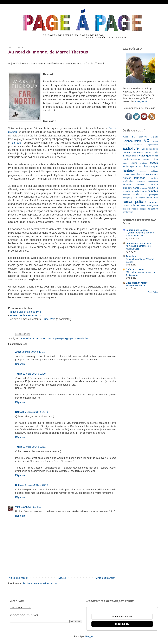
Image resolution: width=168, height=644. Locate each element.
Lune (46, 319)
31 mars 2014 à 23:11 (34, 447)
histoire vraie (129, 175)
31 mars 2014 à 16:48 (37, 412)
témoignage (152, 205)
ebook (154, 163)
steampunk (127, 205)
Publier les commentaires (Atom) (40, 583)
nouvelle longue (139, 191)
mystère (144, 188)
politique (126, 198)
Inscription (122, 624)
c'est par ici (141, 101)
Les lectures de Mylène (139, 243)
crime (155, 159)
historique (143, 174)
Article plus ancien (106, 578)
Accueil (62, 578)
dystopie (144, 163)
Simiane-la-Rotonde (136, 285)
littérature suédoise (134, 185)
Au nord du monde (30, 338)
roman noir (152, 198)
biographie (149, 152)
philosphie (154, 195)
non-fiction (153, 188)
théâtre (143, 205)
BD (134, 137)
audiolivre (131, 148)
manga (136, 188)
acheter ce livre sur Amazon (26, 315)
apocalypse (153, 145)
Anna (18, 352)
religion (142, 198)
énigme (143, 209)
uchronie (126, 209)
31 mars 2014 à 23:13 (37, 485)
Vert (52, 319)
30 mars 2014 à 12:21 (33, 352)
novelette (127, 195)
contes (146, 159)
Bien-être (143, 137)
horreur (154, 175)
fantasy (129, 170)
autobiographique (150, 149)
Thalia (19, 374)
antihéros (138, 145)
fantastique (151, 166)
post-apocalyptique (64, 338)
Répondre (20, 364)
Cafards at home (135, 269)
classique (145, 156)
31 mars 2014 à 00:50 (34, 374)
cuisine (126, 163)
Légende (154, 137)
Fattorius (131, 256)
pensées (144, 195)
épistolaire (153, 209)
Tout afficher (153, 292)
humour (127, 178)
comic (155, 156)
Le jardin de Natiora (137, 230)
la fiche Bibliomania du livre (25, 312)
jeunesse (140, 178)
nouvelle (127, 191)
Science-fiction (81, 338)
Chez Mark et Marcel (137, 283)
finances (143, 171)
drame (134, 163)
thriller (136, 205)
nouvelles (153, 191)
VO (147, 141)
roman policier (135, 202)
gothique (154, 171)
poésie (134, 198)
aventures (138, 152)
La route (17, 143)
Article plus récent (18, 578)
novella (135, 194)
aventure (127, 152)
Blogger (89, 636)
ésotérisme (128, 212)
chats (128, 156)
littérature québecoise (147, 181)
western (135, 209)
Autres (125, 137)
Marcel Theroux (47, 338)
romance (153, 202)
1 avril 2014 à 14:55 (31, 507)
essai (139, 166)
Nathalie (20, 412)
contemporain (131, 159)
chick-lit (135, 156)
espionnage (128, 166)
